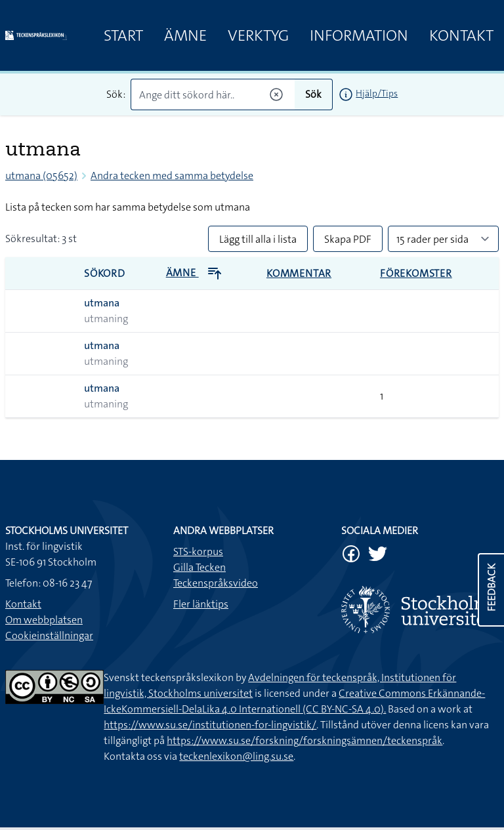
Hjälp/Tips (377, 93)
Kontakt (461, 35)
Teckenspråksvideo (216, 583)
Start (123, 35)
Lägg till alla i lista (258, 239)
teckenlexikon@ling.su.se (236, 756)
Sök (313, 94)
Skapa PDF (348, 239)
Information (359, 35)
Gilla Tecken (199, 567)
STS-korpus (198, 551)
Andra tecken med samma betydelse (172, 176)
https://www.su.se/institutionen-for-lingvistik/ (210, 725)
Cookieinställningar (49, 635)
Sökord (105, 273)
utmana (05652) (41, 176)
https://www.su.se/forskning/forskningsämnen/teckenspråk (304, 740)
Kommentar (299, 273)
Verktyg (258, 35)
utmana (102, 303)
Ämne (185, 35)
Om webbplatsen (44, 620)
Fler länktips (201, 604)
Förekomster (416, 273)
